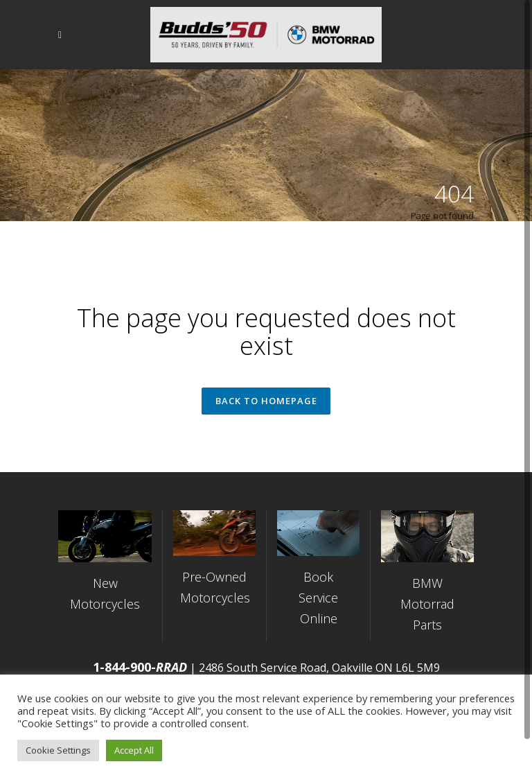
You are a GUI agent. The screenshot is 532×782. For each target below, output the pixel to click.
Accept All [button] (134, 750)
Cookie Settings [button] (58, 750)
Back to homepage (266, 402)
